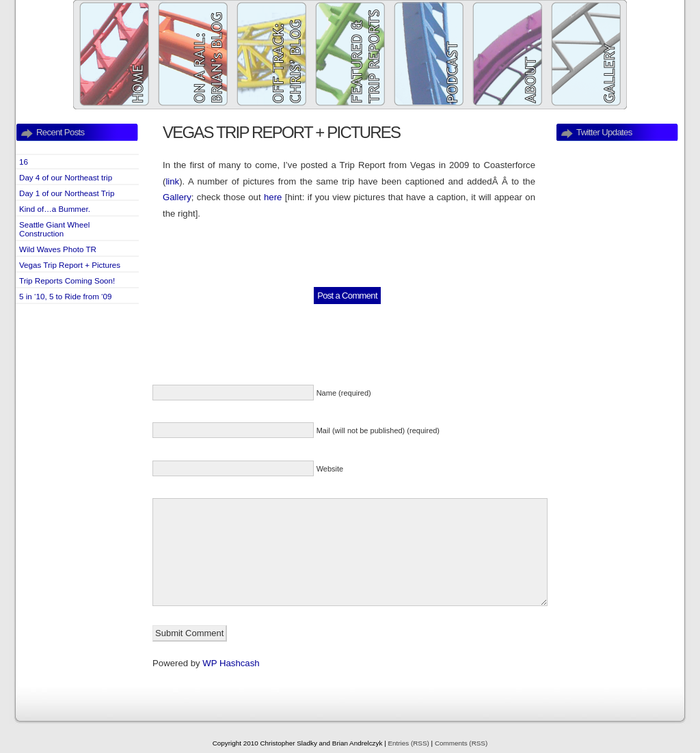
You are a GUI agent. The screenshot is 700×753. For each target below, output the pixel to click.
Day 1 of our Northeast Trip (67, 193)
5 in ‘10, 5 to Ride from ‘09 (66, 296)
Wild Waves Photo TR (58, 249)
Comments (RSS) (461, 743)
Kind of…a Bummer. (55, 209)
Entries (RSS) (408, 743)
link (172, 181)
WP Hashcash (231, 663)
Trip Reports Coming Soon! (67, 280)
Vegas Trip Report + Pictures (70, 265)
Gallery (177, 197)
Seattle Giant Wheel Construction (54, 229)
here (273, 197)
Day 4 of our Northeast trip (66, 177)
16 (24, 162)
